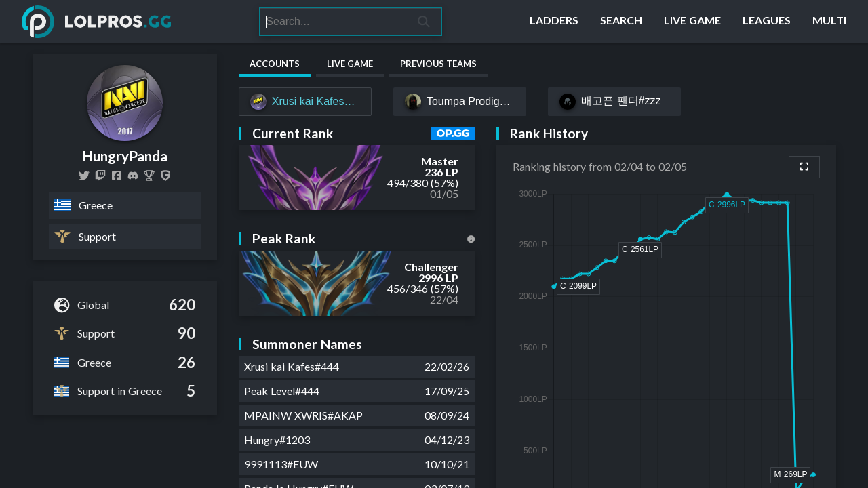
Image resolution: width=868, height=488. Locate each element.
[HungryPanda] (149, 176)
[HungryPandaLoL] (84, 176)
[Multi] (829, 22)
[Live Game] (692, 22)
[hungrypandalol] (100, 176)
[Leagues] (767, 22)
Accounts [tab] (275, 64)
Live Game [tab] (350, 64)
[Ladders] (554, 22)
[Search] (333, 22)
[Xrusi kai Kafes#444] (305, 102)
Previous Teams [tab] (438, 64)
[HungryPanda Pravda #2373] (133, 176)
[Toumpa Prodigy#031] (460, 102)
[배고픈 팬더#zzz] (614, 102)
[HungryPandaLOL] (117, 176)
